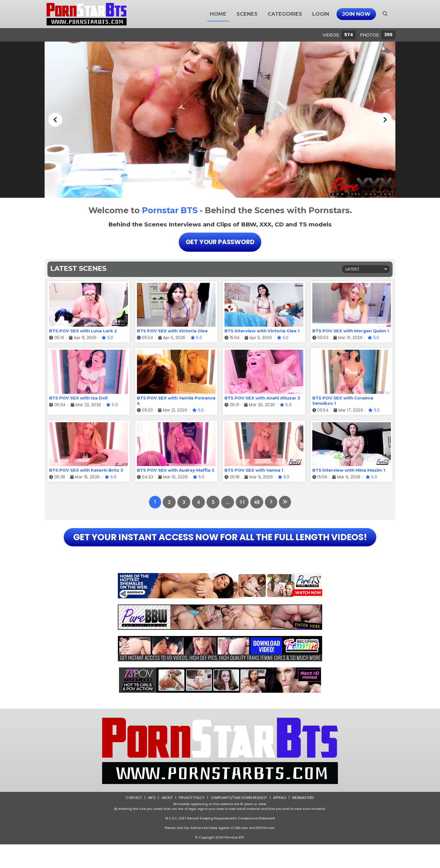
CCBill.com (239, 851)
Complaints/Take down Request (239, 821)
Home (218, 14)
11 (242, 502)
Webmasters (305, 821)
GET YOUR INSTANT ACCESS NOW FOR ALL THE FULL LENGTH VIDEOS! (220, 549)
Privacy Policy (191, 821)
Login (321, 14)
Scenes (247, 14)
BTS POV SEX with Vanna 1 (254, 470)
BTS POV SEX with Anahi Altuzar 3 (262, 398)
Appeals (281, 821)
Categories (285, 14)
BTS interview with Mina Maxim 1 (349, 470)
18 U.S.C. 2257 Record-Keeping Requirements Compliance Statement (220, 842)
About (166, 821)
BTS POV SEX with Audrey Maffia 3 (176, 470)
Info (150, 821)
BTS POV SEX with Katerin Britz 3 (86, 470)
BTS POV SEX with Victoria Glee (172, 331)
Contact (132, 821)
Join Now (356, 14)
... (227, 502)
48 (256, 502)
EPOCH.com (265, 851)
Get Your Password (220, 242)
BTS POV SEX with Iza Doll (78, 398)
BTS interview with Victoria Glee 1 (262, 331)
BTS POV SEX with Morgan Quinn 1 (351, 331)
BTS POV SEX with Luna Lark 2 (83, 331)
